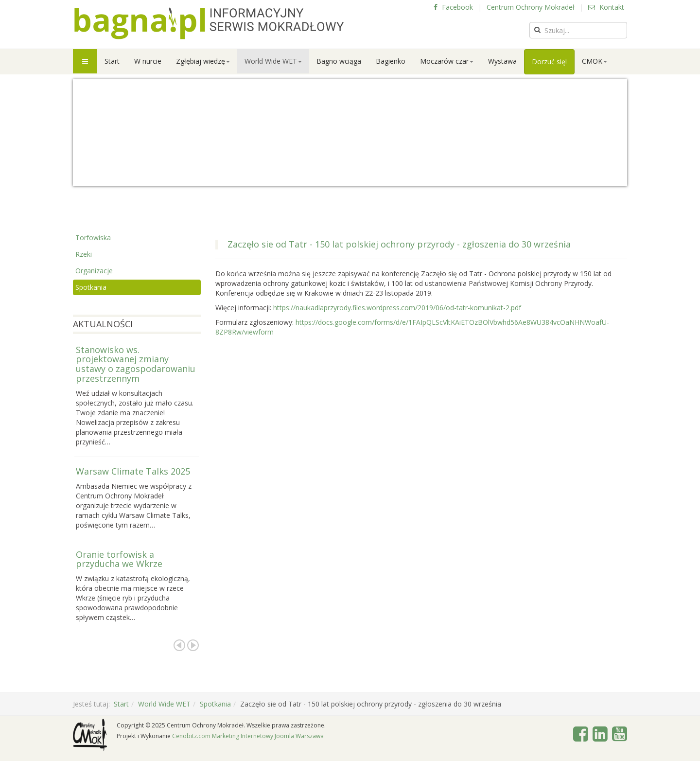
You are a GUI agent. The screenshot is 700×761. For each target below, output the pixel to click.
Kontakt (606, 7)
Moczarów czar (447, 61)
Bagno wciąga (339, 61)
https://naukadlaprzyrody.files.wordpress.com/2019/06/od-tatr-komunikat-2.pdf (397, 308)
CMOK (595, 61)
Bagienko (391, 61)
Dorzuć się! (549, 62)
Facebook (453, 7)
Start (112, 61)
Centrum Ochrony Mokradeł (531, 7)
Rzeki (84, 254)
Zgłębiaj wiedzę (203, 61)
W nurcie (148, 61)
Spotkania (91, 287)
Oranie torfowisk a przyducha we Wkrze (119, 559)
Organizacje (94, 271)
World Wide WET (273, 61)
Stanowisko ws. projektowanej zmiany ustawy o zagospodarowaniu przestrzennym (136, 364)
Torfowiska (93, 238)
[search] (578, 30)
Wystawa (502, 61)
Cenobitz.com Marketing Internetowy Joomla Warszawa (248, 736)
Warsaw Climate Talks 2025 (133, 471)
